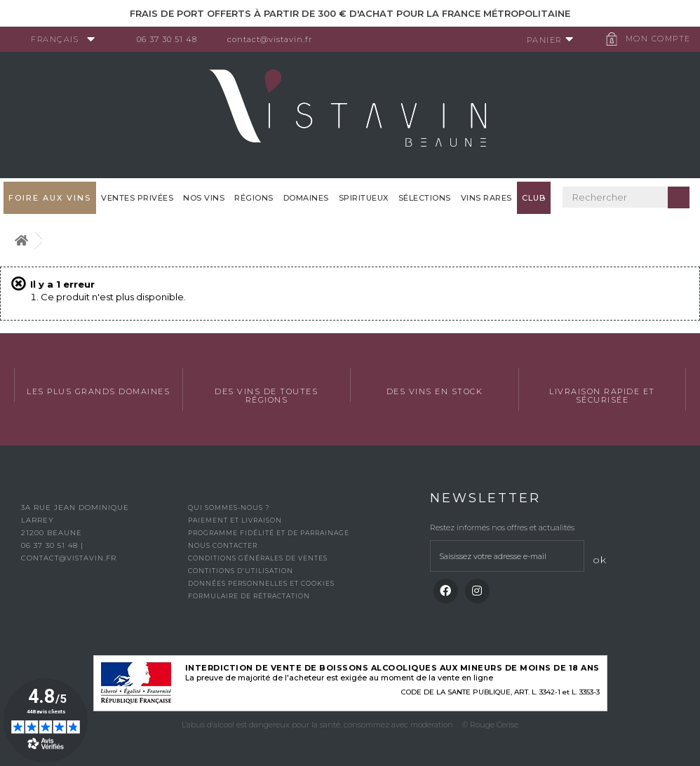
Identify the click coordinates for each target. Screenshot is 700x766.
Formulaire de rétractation (249, 596)
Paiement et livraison (235, 520)
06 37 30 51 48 (171, 39)
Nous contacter (223, 545)
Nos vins (204, 198)
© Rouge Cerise (490, 725)
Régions (254, 198)
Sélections (425, 198)
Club (534, 198)
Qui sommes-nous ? (229, 508)
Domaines (306, 198)
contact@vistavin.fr (274, 39)
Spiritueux (364, 198)
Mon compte (654, 39)
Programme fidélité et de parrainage (269, 533)
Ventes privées (137, 198)
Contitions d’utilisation (241, 571)
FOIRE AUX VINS (50, 198)
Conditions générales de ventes (258, 558)
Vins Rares (486, 198)
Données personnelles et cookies (261, 583)
